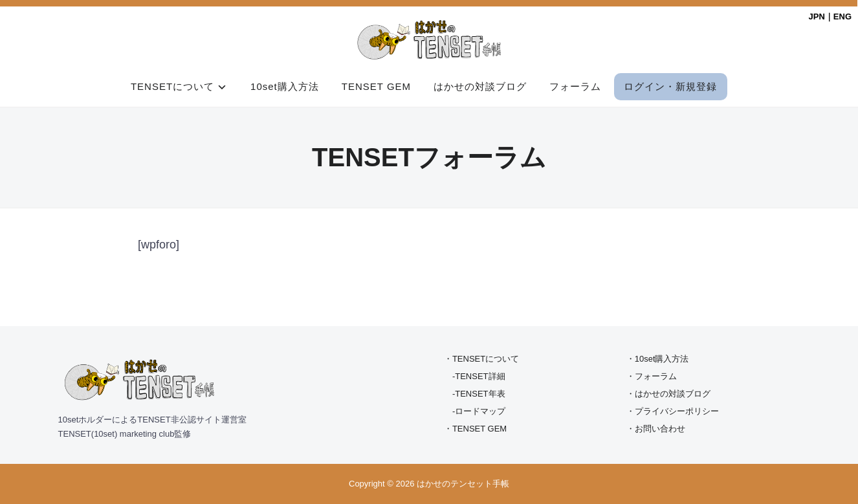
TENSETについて (172, 86)
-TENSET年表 (479, 394)
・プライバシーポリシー (673, 411)
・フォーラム (652, 376)
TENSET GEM (376, 86)
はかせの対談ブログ (480, 86)
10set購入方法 (285, 86)
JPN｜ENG (830, 16)
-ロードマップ (479, 411)
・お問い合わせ (656, 429)
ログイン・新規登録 (670, 86)
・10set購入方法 (658, 359)
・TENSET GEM (475, 429)
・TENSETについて (481, 359)
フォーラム (575, 86)
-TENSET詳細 (479, 376)
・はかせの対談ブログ (668, 394)
